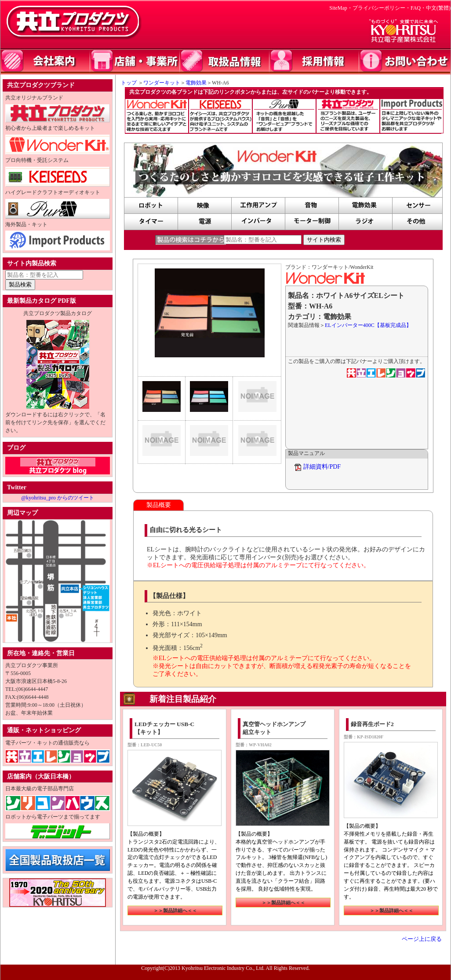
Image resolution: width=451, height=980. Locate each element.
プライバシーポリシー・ (382, 8)
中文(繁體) (438, 8)
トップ (126, 83)
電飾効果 (196, 83)
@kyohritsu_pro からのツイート (57, 498)
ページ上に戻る (422, 939)
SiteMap (338, 8)
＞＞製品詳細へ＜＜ (175, 910)
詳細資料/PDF (322, 467)
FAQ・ (418, 8)
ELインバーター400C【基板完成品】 (368, 325)
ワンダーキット (162, 83)
